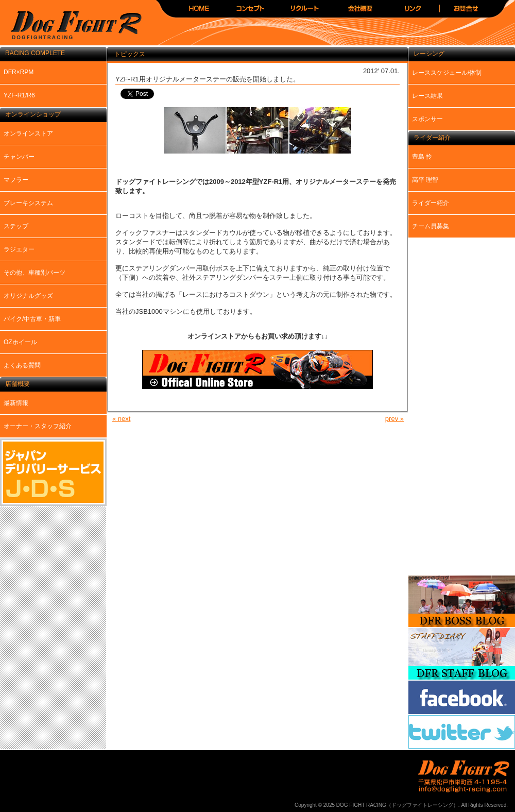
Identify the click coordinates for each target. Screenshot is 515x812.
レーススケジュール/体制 (447, 73)
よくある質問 (22, 365)
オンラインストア (28, 133)
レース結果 (427, 96)
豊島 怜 (422, 157)
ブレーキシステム (28, 203)
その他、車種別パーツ (35, 273)
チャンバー (19, 157)
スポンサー (427, 119)
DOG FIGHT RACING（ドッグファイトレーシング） (72, 26)
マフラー (16, 180)
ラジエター (19, 249)
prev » (394, 419)
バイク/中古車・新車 (32, 319)
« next (121, 419)
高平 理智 (425, 180)
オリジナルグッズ (28, 296)
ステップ (16, 226)
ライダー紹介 (431, 203)
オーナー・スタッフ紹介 (38, 426)
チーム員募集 (431, 226)
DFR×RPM (19, 72)
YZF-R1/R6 (19, 95)
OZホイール (20, 342)
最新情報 (16, 403)
